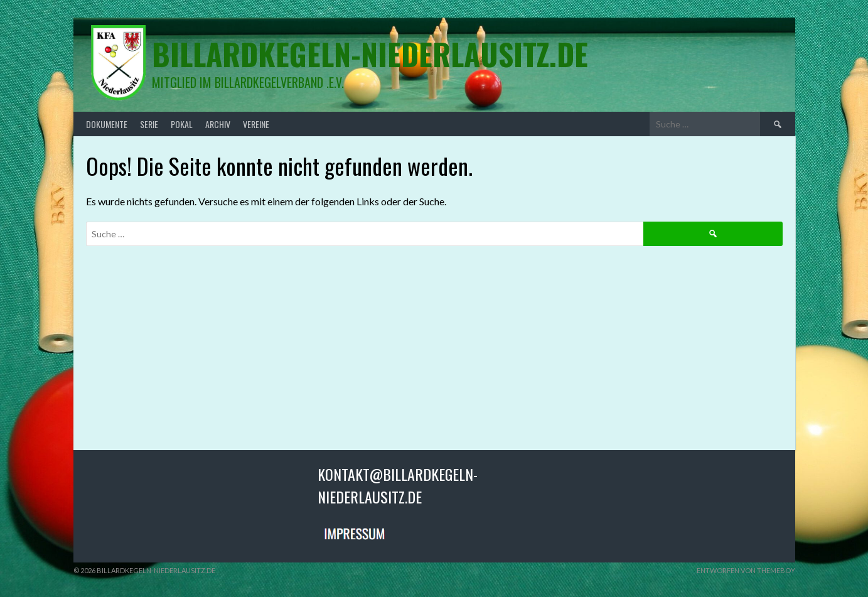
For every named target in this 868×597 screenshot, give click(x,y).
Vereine (256, 124)
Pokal (182, 124)
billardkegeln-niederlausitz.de (370, 54)
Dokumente (107, 124)
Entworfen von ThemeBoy (746, 570)
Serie (149, 124)
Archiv (218, 124)
